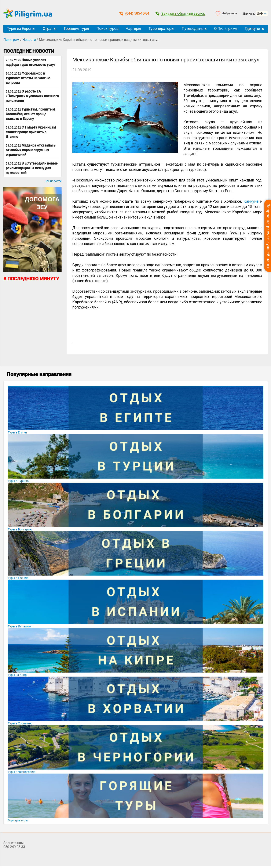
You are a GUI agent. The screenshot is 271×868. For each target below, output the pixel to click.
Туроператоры (161, 28)
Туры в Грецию (18, 578)
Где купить (254, 28)
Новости (29, 40)
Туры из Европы (21, 28)
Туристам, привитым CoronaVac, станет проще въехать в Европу (30, 114)
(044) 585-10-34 (134, 13)
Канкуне (251, 201)
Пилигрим (11, 40)
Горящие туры (76, 28)
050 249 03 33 (14, 847)
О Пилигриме (226, 28)
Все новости (53, 181)
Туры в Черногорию (22, 772)
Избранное (229, 13)
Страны (50, 28)
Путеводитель (194, 28)
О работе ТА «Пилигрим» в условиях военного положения (32, 96)
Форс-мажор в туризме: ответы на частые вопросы (28, 78)
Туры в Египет (18, 432)
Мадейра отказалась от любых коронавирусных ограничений (31, 150)
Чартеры (133, 28)
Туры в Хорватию (20, 723)
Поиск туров (107, 28)
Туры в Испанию (19, 626)
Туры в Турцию (18, 481)
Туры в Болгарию (20, 529)
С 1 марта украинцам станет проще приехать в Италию (31, 132)
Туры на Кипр (17, 675)
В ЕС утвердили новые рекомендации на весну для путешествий (32, 168)
